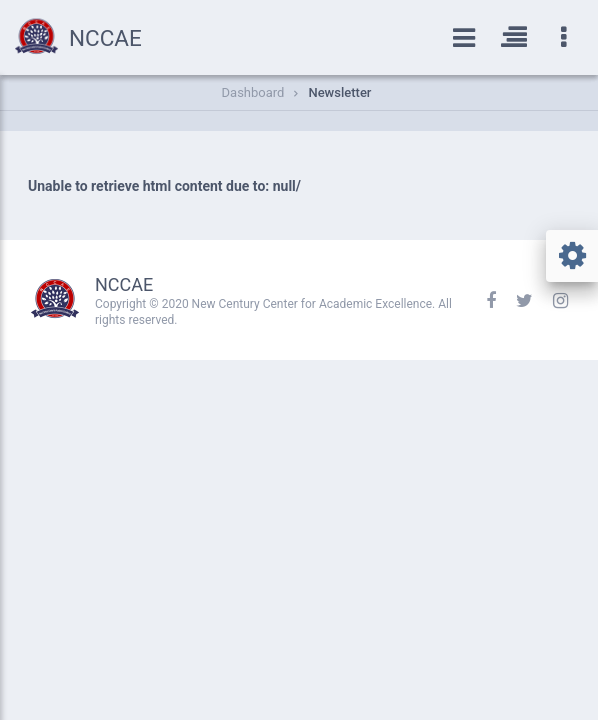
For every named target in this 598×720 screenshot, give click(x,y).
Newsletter (339, 92)
